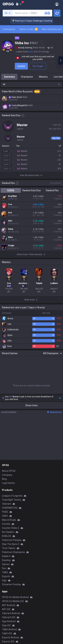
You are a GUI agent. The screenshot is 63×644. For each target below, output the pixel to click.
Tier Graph (38, 66)
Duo (4, 568)
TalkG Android (9, 629)
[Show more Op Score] (60, 398)
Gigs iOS (6, 625)
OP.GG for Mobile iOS (13, 601)
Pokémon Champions (13, 552)
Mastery (43, 77)
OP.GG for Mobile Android (15, 597)
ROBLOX (7, 536)
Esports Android (10, 637)
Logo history (8, 483)
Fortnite (6, 524)
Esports (6, 576)
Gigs (4, 580)
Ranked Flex (52, 190)
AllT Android (9, 605)
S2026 (11, 190)
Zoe (10, 204)
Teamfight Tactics (12, 500)
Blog (4, 479)
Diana (11, 229)
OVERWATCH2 (10, 508)
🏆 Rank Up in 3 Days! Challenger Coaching (36, 21)
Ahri (10, 221)
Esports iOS (8, 641)
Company (7, 475)
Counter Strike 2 (11, 528)
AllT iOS (6, 609)
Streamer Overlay (11, 584)
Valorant (7, 504)
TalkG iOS (7, 633)
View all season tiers (32, 175)
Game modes (28, 29)
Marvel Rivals (9, 520)
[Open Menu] (57, 4)
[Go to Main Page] (8, 4)
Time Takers (9, 548)
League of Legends (12, 496)
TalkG (5, 572)
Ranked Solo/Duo (32, 190)
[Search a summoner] (47, 13)
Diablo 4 (6, 556)
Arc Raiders (8, 532)
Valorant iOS (9, 617)
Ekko (10, 237)
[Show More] (19, 4)
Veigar (11, 246)
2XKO (5, 516)
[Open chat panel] (60, 60)
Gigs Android (9, 621)
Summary (9, 77)
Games (6, 564)
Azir (10, 213)
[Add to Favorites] (42, 43)
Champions (9, 29)
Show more (32, 405)
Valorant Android (11, 613)
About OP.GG (9, 471)
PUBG (5, 512)
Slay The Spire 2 (11, 544)
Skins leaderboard (51, 29)
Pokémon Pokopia (12, 540)
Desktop (6, 560)
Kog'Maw (12, 196)
